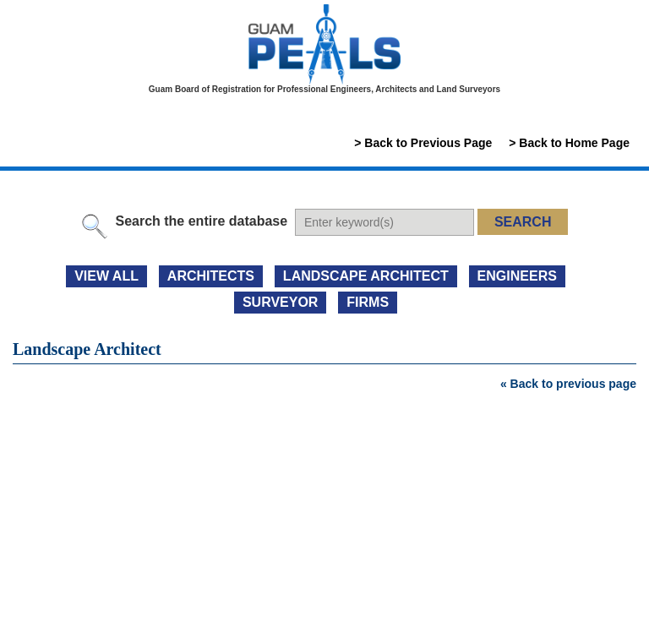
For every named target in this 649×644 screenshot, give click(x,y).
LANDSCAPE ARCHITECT (366, 276)
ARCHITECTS (211, 276)
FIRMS (368, 302)
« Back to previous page (568, 384)
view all (106, 276)
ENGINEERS (517, 276)
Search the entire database (201, 221)
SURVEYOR (281, 302)
